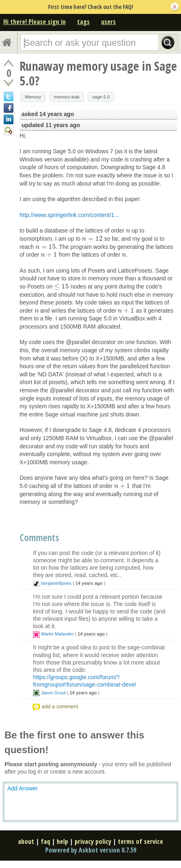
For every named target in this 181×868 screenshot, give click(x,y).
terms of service (140, 841)
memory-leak (67, 97)
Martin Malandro (57, 634)
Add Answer (23, 788)
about (26, 841)
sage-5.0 (101, 97)
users (108, 22)
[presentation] (128, 230)
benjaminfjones (56, 583)
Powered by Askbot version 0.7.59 (91, 850)
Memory (33, 97)
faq (45, 841)
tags (83, 22)
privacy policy (93, 841)
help (62, 841)
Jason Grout (53, 693)
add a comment (60, 706)
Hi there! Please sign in (34, 22)
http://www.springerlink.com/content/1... (69, 215)
